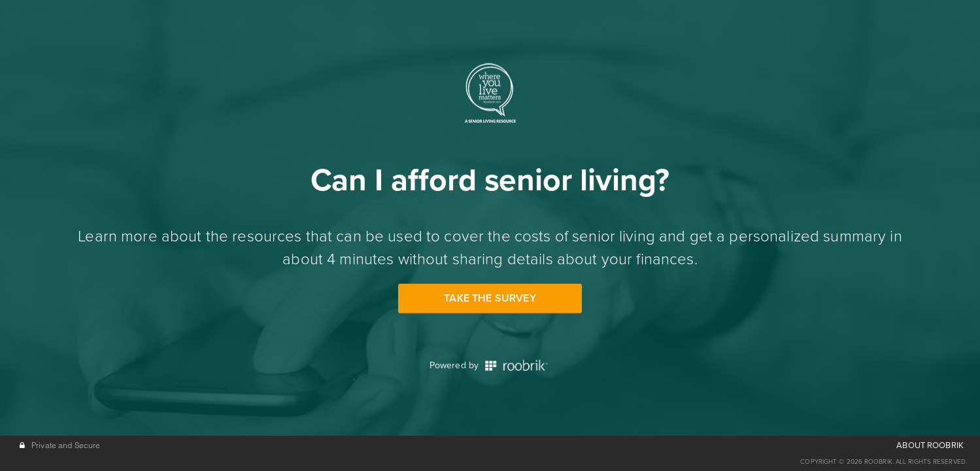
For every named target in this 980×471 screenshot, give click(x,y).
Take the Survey (490, 298)
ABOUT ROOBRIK (930, 445)
